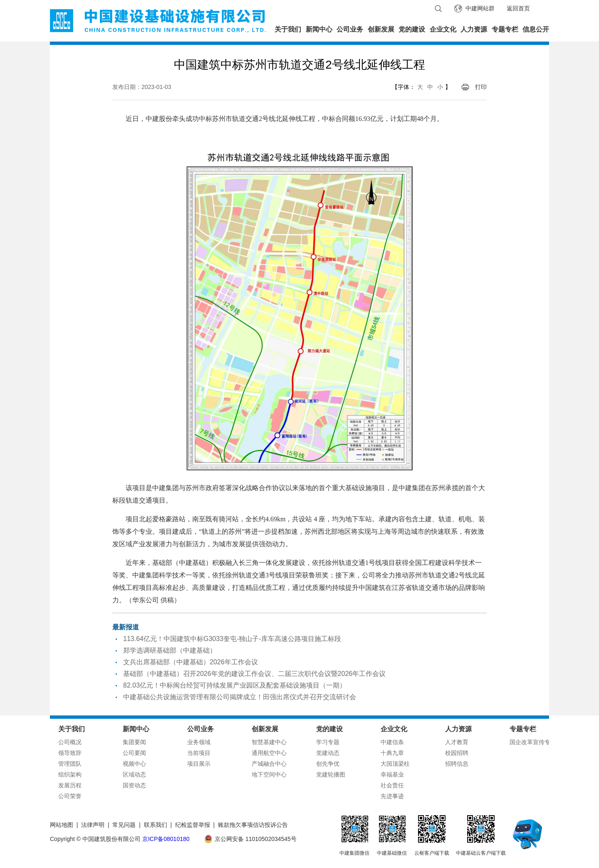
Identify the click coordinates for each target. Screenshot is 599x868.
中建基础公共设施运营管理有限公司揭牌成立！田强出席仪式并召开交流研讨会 (240, 697)
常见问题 (124, 825)
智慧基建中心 (269, 742)
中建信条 (392, 742)
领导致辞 (70, 753)
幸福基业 (392, 774)
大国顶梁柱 (395, 764)
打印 (481, 87)
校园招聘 (457, 753)
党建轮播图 (331, 774)
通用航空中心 (269, 753)
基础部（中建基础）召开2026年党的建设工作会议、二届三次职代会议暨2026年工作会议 (254, 674)
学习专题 (328, 742)
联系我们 (156, 825)
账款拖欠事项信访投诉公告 (253, 825)
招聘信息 (457, 764)
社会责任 (392, 785)
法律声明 (93, 825)
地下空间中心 (269, 774)
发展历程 (70, 785)
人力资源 (474, 29)
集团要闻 (134, 742)
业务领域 (199, 742)
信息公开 (536, 29)
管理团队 (70, 764)
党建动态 (328, 753)
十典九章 (392, 753)
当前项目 (199, 753)
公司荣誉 (70, 796)
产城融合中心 (269, 764)
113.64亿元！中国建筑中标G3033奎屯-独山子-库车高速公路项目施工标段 (232, 639)
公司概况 (70, 742)
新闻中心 (319, 29)
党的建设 (412, 29)
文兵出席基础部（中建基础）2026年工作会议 (191, 662)
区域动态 (134, 774)
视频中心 (134, 764)
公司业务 (350, 29)
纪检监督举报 (193, 825)
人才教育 (457, 742)
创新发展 (381, 29)
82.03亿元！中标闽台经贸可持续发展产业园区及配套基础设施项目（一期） (235, 685)
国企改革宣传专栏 (533, 742)
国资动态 (134, 785)
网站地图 (62, 825)
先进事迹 (392, 796)
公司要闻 (134, 753)
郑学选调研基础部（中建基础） (170, 650)
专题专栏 (505, 29)
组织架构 (70, 774)
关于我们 (288, 29)
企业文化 (443, 29)
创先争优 (328, 764)
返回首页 (518, 8)
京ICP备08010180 (166, 839)
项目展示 (199, 764)
